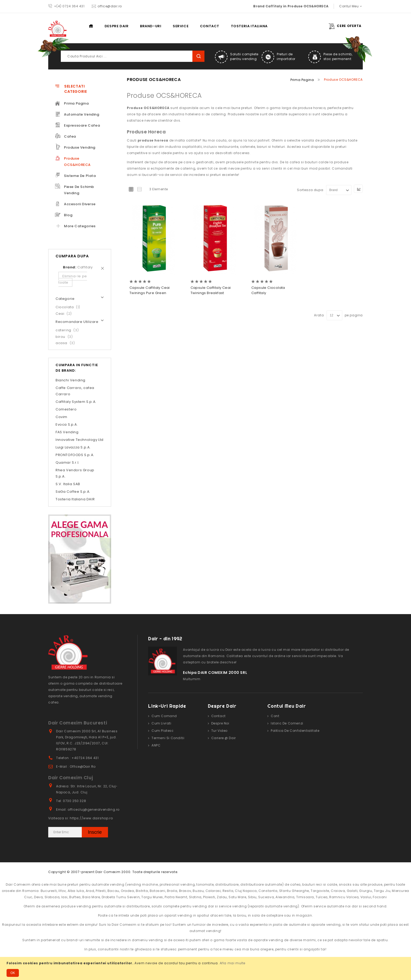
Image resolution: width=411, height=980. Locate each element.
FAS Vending (67, 432)
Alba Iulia (76, 891)
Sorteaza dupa (310, 190)
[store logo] (57, 29)
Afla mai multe (233, 963)
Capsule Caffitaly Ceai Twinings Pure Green (150, 290)
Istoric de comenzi (287, 723)
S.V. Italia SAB (68, 484)
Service (181, 26)
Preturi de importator (286, 56)
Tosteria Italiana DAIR (75, 499)
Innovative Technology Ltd (80, 440)
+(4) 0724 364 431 (69, 6)
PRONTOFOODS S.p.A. (75, 455)
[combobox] (133, 56)
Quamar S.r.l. (67, 462)
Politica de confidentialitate (295, 731)
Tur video (219, 731)
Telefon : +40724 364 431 (77, 758)
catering (69, 330)
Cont (275, 716)
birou (66, 337)
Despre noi (220, 723)
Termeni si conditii (168, 738)
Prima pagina (94, 26)
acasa (67, 343)
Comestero (66, 409)
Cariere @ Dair (224, 738)
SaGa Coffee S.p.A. (73, 492)
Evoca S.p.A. (67, 424)
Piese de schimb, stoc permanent (338, 56)
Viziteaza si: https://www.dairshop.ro (80, 818)
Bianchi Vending (71, 380)
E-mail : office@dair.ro (76, 767)
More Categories (80, 226)
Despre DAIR (117, 26)
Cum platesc (163, 731)
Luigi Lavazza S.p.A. (73, 447)
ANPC (156, 745)
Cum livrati (161, 723)
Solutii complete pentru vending (244, 56)
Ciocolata (69, 307)
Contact (210, 26)
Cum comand (164, 716)
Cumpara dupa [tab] (72, 256)
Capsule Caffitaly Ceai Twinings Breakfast (211, 290)
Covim (61, 417)
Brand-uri (151, 26)
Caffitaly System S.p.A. (76, 402)
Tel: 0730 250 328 (71, 801)
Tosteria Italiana (249, 26)
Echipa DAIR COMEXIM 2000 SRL (215, 673)
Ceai (65, 314)
